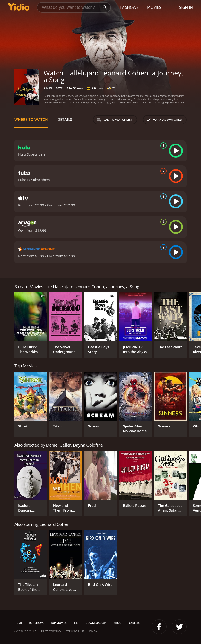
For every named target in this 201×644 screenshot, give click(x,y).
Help (76, 623)
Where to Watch (31, 120)
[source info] (162, 146)
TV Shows (129, 7)
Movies (154, 7)
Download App (96, 623)
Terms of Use (75, 631)
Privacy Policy (51, 631)
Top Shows (37, 623)
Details (65, 120)
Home (18, 623)
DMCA (93, 631)
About (118, 623)
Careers (135, 623)
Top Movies (59, 623)
